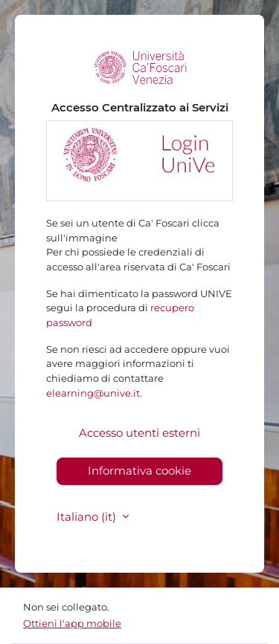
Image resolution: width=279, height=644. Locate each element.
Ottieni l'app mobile (72, 623)
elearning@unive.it (93, 393)
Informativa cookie (139, 471)
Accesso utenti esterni (139, 433)
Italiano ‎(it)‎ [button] (88, 517)
